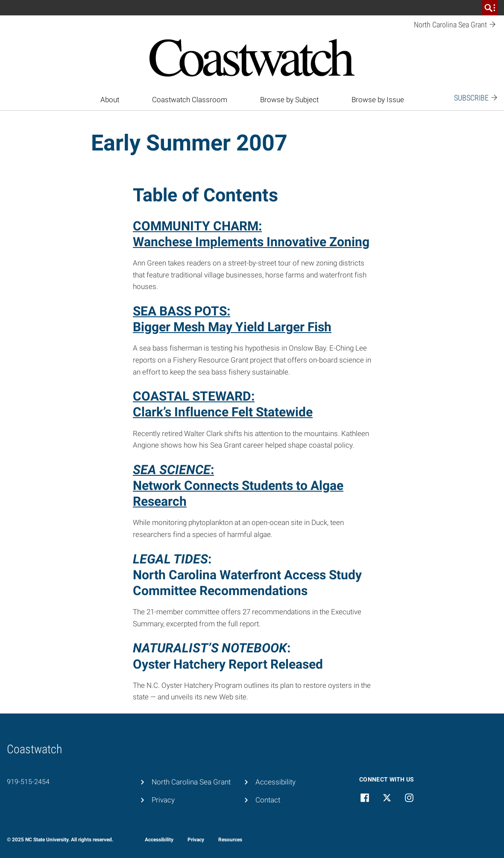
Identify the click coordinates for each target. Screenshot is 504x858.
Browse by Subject (289, 100)
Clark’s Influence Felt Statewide (223, 412)
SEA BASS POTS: (182, 311)
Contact (268, 800)
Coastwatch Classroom (190, 100)
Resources (230, 840)
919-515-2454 (28, 782)
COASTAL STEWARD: (194, 396)
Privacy (163, 800)
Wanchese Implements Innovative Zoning (251, 242)
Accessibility (275, 782)
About (110, 100)
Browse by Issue (378, 100)
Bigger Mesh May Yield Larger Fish (232, 327)
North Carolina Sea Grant (191, 782)
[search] (490, 8)
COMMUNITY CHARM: (197, 226)
